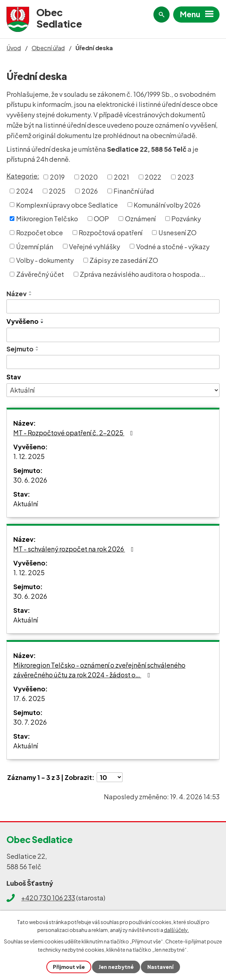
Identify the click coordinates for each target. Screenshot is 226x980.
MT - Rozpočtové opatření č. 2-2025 (75, 433)
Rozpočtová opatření (110, 233)
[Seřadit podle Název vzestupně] (31, 292)
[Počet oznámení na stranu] (110, 777)
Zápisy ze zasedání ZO (124, 260)
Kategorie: (23, 176)
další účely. (176, 930)
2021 (121, 177)
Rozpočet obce (40, 233)
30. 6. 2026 (30, 480)
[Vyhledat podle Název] (113, 307)
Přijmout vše (69, 967)
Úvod (14, 48)
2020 (89, 177)
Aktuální (26, 504)
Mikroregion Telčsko (47, 219)
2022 (153, 177)
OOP (101, 219)
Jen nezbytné (116, 967)
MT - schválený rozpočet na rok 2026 (75, 549)
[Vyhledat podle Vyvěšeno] (113, 335)
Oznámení (140, 219)
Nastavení (160, 967)
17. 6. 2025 (29, 698)
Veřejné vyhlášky (94, 246)
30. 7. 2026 (30, 722)
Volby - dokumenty (45, 260)
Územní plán (35, 246)
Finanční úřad (134, 191)
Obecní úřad (48, 48)
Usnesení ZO (177, 233)
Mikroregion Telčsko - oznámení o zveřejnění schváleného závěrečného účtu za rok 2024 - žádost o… (99, 670)
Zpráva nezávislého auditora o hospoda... (142, 274)
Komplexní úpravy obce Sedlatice (67, 205)
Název (17, 293)
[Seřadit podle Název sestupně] (31, 295)
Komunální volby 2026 (167, 205)
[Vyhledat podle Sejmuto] (113, 362)
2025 (57, 191)
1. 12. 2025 (29, 456)
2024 (25, 191)
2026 (90, 191)
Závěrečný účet (40, 274)
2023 (186, 177)
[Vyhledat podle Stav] (113, 390)
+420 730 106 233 (48, 898)
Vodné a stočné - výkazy (173, 246)
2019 (57, 177)
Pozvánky (186, 219)
